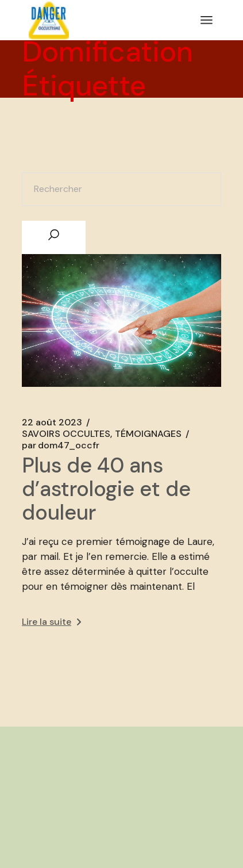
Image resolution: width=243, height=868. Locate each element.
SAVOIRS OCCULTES (66, 434)
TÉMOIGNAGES (148, 434)
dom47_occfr (61, 445)
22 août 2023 (52, 423)
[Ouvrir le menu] (207, 20)
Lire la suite (51, 622)
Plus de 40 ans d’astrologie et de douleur (106, 489)
